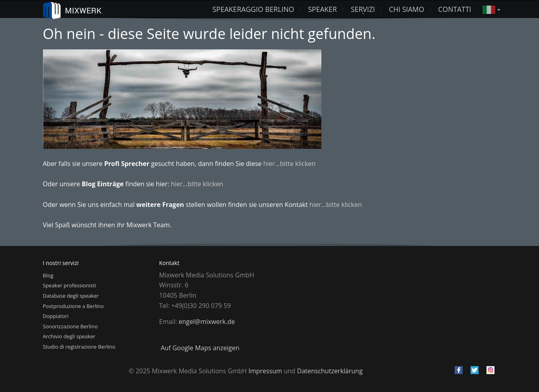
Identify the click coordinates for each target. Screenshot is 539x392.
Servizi (363, 9)
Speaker (322, 9)
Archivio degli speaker (69, 336)
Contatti (454, 9)
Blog (48, 275)
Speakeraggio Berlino (253, 9)
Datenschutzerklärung (330, 371)
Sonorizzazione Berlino (70, 326)
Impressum (265, 371)
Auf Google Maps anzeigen (200, 348)
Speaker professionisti (70, 285)
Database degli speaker (71, 296)
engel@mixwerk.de (207, 322)
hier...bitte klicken (290, 164)
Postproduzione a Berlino (73, 306)
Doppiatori (56, 316)
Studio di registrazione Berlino (79, 347)
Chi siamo (407, 9)
